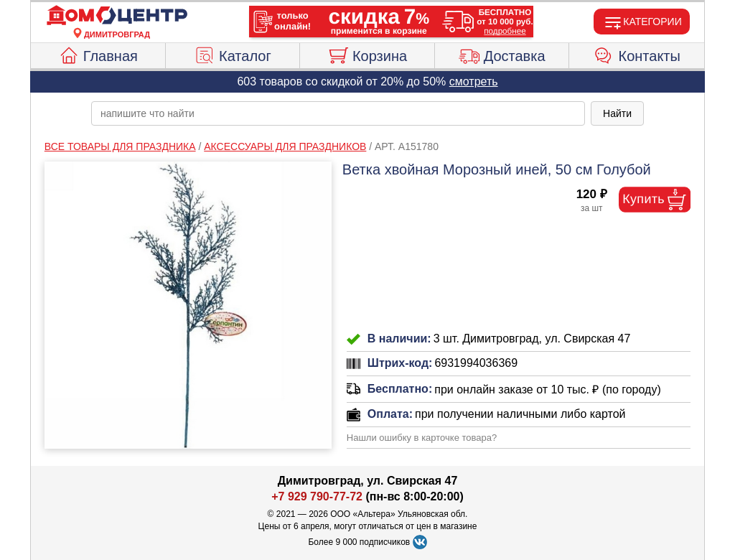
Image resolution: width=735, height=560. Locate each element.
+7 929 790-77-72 (317, 496)
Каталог (233, 54)
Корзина (367, 54)
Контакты (637, 54)
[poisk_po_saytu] (338, 113)
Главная (98, 54)
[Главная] (117, 16)
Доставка (502, 54)
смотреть (474, 81)
